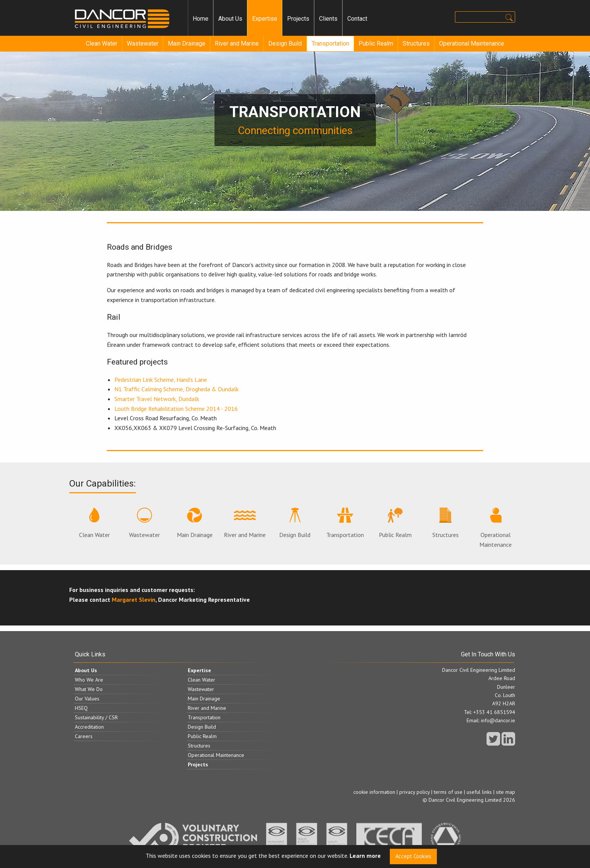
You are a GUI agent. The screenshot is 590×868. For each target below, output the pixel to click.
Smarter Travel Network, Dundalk (157, 399)
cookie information (374, 792)
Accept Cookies (413, 856)
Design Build (285, 43)
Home (201, 19)
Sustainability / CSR (96, 717)
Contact (357, 19)
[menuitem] (201, 19)
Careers (84, 736)
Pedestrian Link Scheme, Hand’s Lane (161, 380)
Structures (416, 43)
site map (506, 792)
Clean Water (102, 43)
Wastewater (143, 43)
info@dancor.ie (498, 720)
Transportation (330, 43)
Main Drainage (187, 43)
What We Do (89, 689)
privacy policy (414, 792)
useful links (479, 792)
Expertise (265, 19)
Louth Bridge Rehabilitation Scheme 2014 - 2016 (176, 409)
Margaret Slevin (134, 600)
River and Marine (237, 43)
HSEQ (81, 708)
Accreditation (89, 727)
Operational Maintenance (472, 43)
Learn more (365, 856)
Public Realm (376, 43)
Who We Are (89, 680)
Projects (298, 19)
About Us (230, 19)
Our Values (87, 699)
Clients (328, 19)
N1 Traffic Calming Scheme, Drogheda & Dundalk (176, 389)
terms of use (448, 792)
